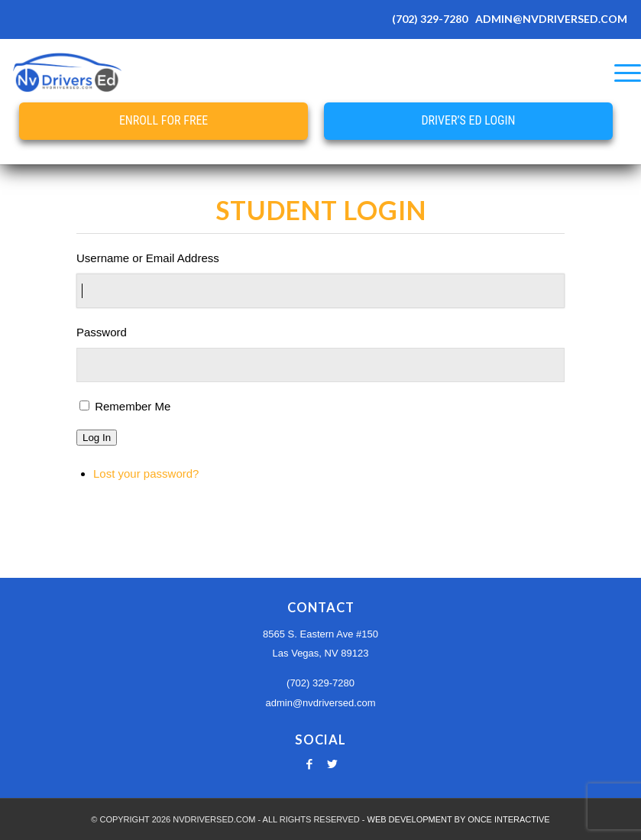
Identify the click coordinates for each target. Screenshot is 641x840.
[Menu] (620, 73)
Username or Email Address (148, 258)
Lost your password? (146, 474)
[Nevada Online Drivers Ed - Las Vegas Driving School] (67, 73)
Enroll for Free (163, 120)
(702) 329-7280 (430, 19)
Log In (97, 438)
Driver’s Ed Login (468, 120)
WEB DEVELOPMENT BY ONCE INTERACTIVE (459, 819)
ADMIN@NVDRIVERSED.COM (551, 19)
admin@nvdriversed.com (321, 703)
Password (102, 332)
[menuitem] (620, 73)
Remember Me (133, 406)
